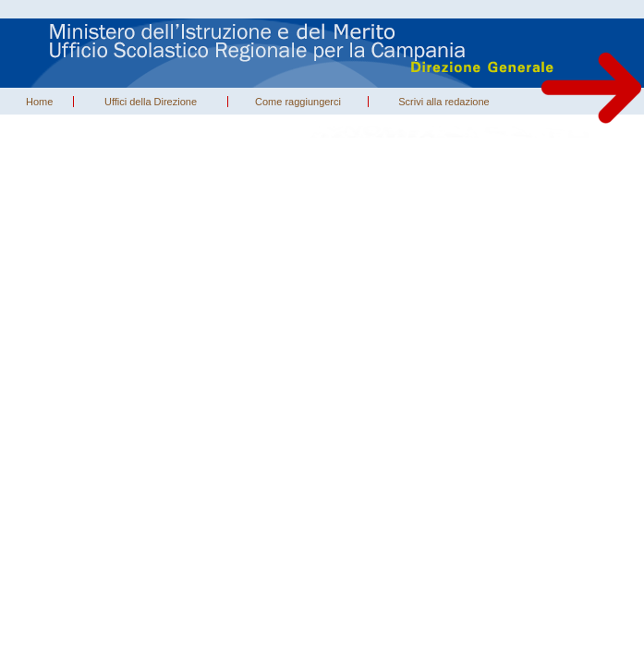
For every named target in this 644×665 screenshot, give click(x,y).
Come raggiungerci (298, 102)
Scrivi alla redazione (444, 102)
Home (39, 102)
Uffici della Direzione (151, 102)
